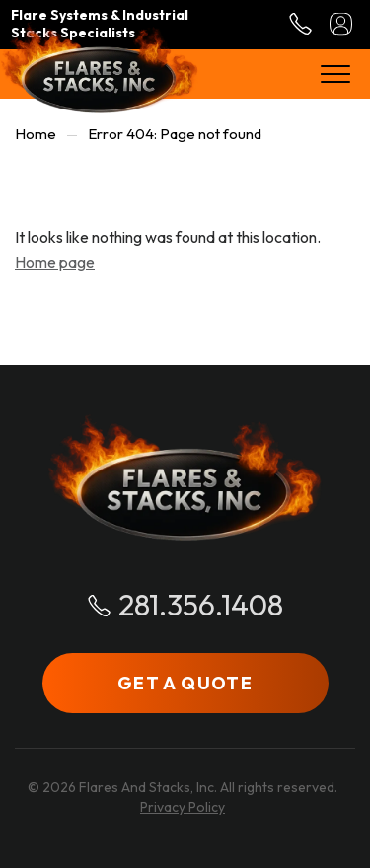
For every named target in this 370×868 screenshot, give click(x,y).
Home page (55, 262)
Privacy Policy (183, 807)
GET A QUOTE (185, 683)
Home (36, 134)
